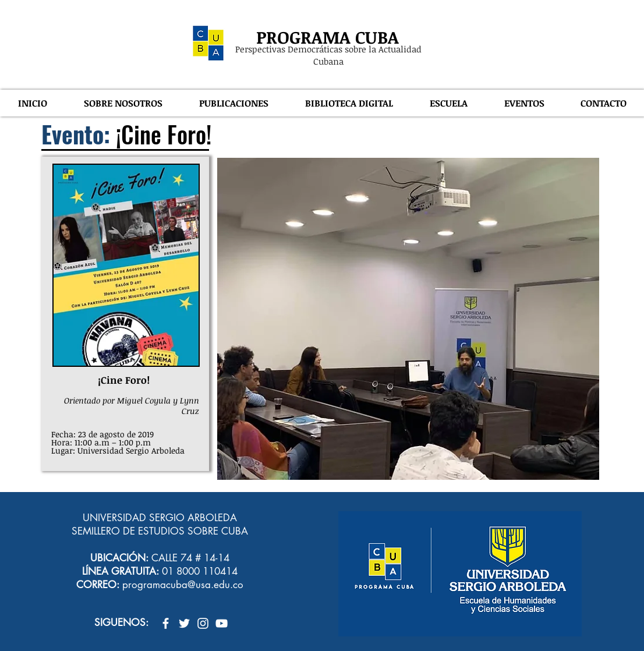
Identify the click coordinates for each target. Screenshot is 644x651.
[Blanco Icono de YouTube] (222, 623)
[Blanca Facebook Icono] (166, 623)
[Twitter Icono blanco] (184, 623)
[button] (123, 103)
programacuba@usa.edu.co (183, 585)
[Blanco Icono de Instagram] (203, 623)
